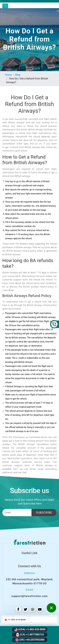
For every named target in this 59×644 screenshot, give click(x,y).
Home (8, 75)
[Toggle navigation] (5, 6)
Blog (18, 75)
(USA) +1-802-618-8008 (30, 630)
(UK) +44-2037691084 (30, 640)
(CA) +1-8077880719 (30, 635)
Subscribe (44, 512)
